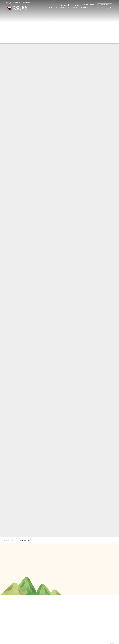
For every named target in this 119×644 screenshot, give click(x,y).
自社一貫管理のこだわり (63, 8)
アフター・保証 (95, 8)
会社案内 (110, 8)
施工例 (75, 8)
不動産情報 (85, 8)
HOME (45, 8)
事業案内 (51, 8)
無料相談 (105, 5)
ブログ (104, 8)
